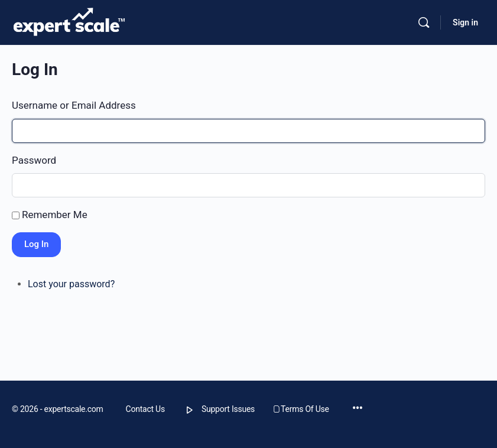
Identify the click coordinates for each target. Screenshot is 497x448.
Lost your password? (71, 284)
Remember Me (55, 215)
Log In (36, 244)
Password (34, 160)
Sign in (465, 22)
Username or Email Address (74, 105)
